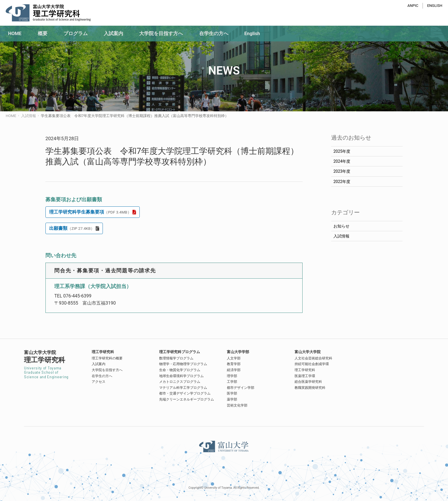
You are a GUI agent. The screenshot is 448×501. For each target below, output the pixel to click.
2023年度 (342, 171)
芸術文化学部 (237, 405)
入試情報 (341, 236)
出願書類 (72, 228)
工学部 (232, 382)
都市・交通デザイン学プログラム (185, 393)
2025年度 (342, 151)
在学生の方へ (102, 376)
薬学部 (232, 399)
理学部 (232, 376)
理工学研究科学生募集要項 (90, 212)
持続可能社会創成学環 (312, 364)
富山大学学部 (238, 352)
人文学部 (234, 358)
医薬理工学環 (305, 376)
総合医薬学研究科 (308, 382)
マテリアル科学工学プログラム (183, 388)
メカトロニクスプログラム (180, 382)
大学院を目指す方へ (107, 370)
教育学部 (234, 364)
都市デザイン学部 (241, 388)
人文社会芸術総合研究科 (313, 358)
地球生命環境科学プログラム (181, 376)
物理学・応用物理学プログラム (183, 364)
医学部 (232, 393)
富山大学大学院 (308, 352)
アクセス (99, 382)
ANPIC (413, 6)
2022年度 (342, 182)
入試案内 (99, 364)
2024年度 (342, 161)
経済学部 (234, 370)
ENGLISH (435, 6)
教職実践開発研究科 (310, 388)
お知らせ (341, 226)
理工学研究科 (305, 370)
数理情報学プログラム (176, 358)
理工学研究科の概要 (107, 358)
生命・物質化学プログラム (180, 370)
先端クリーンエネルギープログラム (187, 399)
